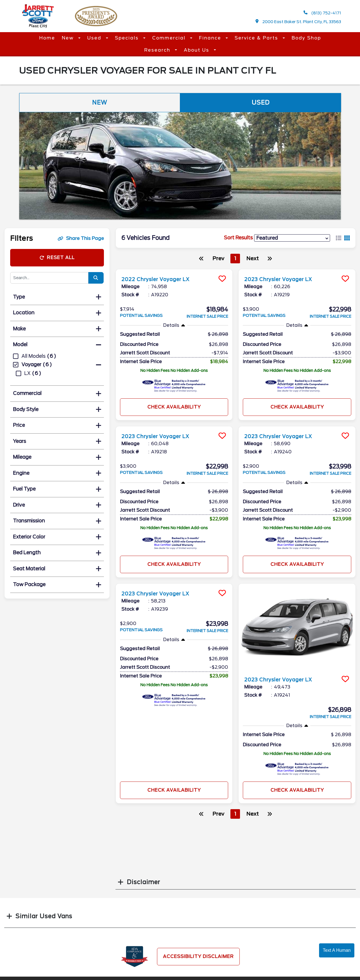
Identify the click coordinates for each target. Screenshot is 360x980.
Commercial (170, 38)
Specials (128, 38)
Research (158, 50)
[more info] (174, 270)
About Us (197, 50)
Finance (211, 38)
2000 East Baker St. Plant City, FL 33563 (298, 22)
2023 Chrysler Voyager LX (284, 279)
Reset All (57, 258)
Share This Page (81, 238)
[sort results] (292, 238)
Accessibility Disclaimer (198, 956)
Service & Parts (257, 38)
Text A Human (337, 950)
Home (47, 38)
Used (95, 38)
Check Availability (174, 407)
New (69, 38)
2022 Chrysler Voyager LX (161, 279)
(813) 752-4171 (322, 13)
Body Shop (306, 38)
